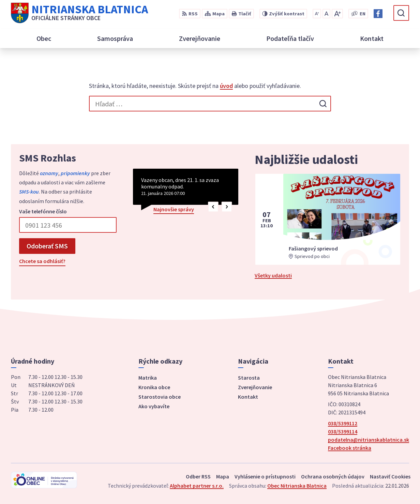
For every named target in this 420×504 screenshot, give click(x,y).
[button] (213, 207)
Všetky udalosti (273, 275)
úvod (226, 86)
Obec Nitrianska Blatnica (297, 486)
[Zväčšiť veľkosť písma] (337, 14)
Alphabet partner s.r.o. (197, 486)
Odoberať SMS (47, 246)
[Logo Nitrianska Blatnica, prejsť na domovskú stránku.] (79, 13)
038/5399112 (343, 423)
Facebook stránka (350, 448)
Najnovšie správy (174, 209)
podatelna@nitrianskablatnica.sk (369, 440)
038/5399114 (343, 431)
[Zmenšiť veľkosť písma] (317, 14)
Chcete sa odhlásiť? (42, 261)
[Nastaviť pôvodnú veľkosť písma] (326, 14)
